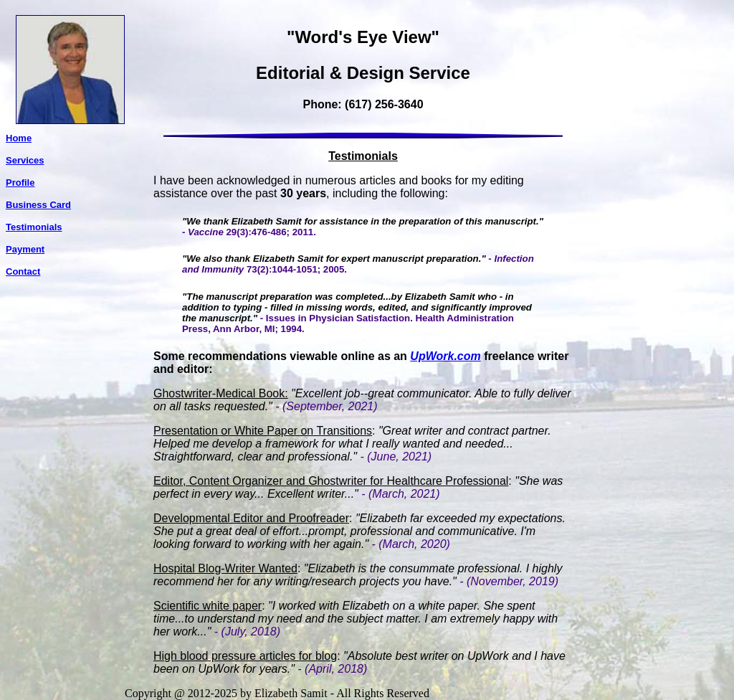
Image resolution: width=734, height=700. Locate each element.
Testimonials (34, 227)
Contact (23, 271)
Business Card (38, 205)
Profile (20, 183)
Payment (25, 249)
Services (25, 160)
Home (19, 138)
